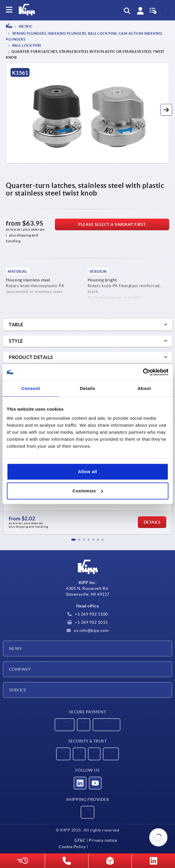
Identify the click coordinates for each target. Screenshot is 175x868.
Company (20, 669)
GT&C (80, 840)
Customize (88, 491)
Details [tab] (87, 388)
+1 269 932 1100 (88, 614)
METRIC (25, 27)
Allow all (87, 472)
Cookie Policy (72, 847)
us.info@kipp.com (88, 630)
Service (18, 690)
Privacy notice (103, 840)
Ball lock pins (26, 45)
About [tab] (144, 388)
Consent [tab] (31, 388)
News (15, 649)
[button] (166, 110)
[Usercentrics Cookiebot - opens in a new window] (143, 372)
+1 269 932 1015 (88, 622)
